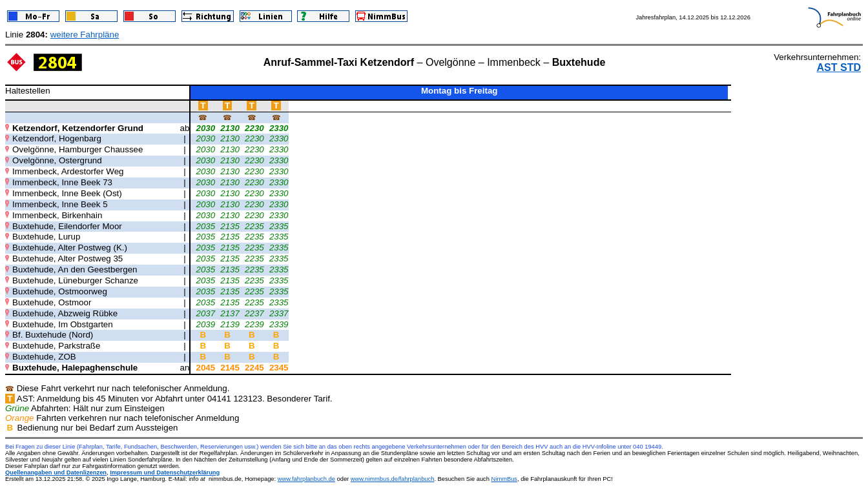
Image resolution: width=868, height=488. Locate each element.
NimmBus (504, 479)
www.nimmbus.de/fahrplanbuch (393, 479)
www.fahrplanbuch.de (306, 479)
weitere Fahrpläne (85, 35)
